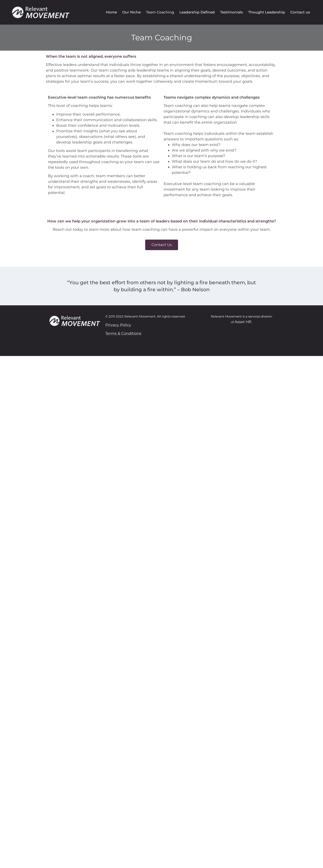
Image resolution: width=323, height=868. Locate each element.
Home (111, 12)
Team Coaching (160, 12)
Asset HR (243, 322)
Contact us (300, 12)
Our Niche (131, 12)
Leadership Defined (197, 12)
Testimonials (232, 12)
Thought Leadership (267, 12)
